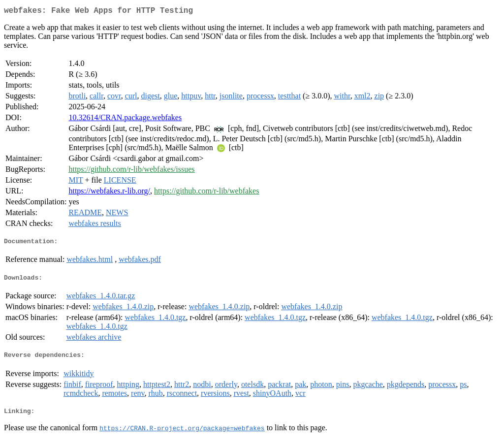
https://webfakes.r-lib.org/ (109, 193)
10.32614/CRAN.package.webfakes (125, 119)
